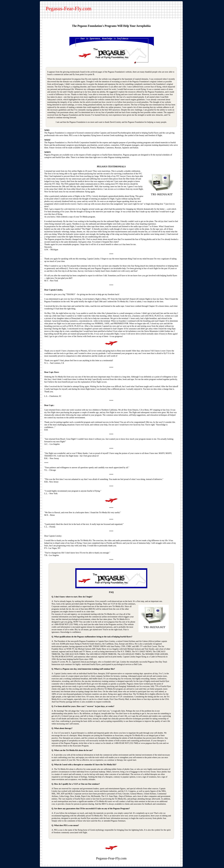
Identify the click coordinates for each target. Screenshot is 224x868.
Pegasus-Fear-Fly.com (69, 9)
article (60, 100)
